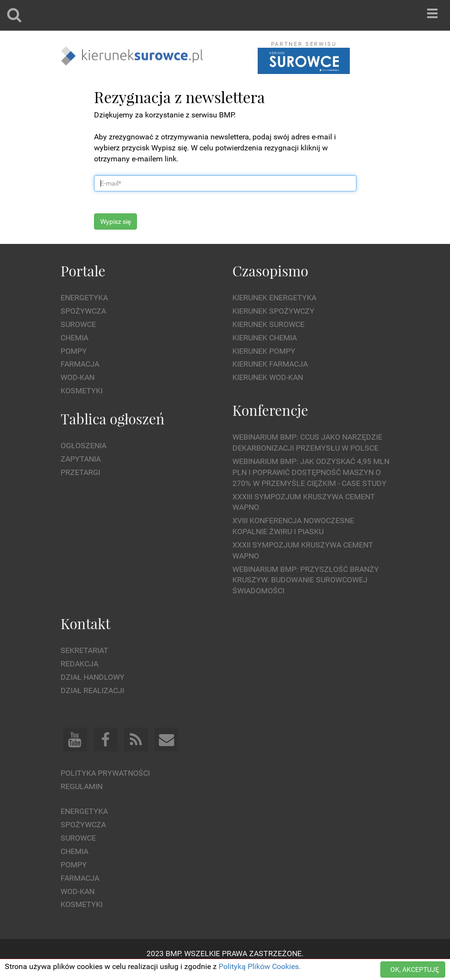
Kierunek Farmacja (270, 364)
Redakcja (79, 664)
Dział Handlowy (93, 677)
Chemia (74, 338)
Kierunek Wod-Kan (268, 377)
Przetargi (80, 472)
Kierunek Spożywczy (273, 311)
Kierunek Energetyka (274, 298)
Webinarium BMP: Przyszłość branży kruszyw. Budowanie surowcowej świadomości (306, 580)
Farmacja (80, 364)
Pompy (74, 351)
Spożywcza (83, 311)
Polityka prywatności (105, 773)
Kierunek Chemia (265, 338)
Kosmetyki (82, 391)
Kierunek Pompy (264, 351)
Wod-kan (78, 377)
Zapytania (81, 459)
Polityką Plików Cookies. (260, 966)
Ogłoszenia (84, 446)
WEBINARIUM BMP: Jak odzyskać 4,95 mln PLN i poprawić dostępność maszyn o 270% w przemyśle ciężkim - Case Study (311, 472)
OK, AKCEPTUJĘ (415, 969)
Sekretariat (84, 650)
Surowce (78, 324)
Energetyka (84, 298)
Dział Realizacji (92, 690)
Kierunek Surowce (268, 324)
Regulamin (82, 786)
